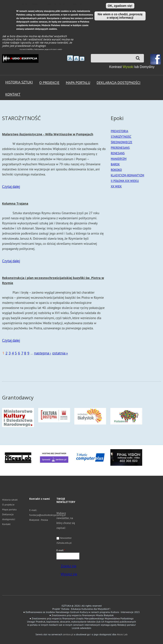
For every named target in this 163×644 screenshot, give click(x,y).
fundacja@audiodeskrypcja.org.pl (47, 515)
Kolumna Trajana (15, 203)
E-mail (61, 550)
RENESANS (118, 153)
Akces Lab (122, 634)
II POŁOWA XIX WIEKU (125, 181)
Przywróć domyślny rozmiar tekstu (76, 58)
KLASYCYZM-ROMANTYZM (127, 175)
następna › (42, 353)
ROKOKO (116, 170)
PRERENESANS (120, 147)
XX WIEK (116, 186)
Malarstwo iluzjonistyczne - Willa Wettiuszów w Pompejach (48, 134)
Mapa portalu (78, 83)
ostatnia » (60, 353)
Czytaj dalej (11, 186)
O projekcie (49, 83)
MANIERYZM (119, 159)
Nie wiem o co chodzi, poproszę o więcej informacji (120, 16)
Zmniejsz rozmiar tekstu (82, 59)
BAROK (115, 164)
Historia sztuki (19, 82)
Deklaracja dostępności (118, 83)
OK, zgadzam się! (120, 6)
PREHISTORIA (119, 131)
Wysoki (129, 67)
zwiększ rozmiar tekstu (70, 58)
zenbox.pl (68, 634)
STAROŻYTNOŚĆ (121, 136)
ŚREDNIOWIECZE (122, 142)
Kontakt (13, 94)
